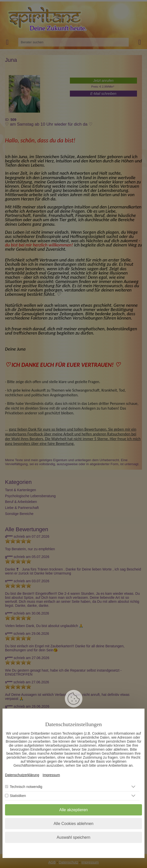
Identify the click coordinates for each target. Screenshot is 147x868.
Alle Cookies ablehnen (73, 824)
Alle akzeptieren (74, 810)
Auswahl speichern (73, 837)
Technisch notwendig (26, 787)
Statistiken (18, 796)
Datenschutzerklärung (22, 775)
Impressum (51, 775)
